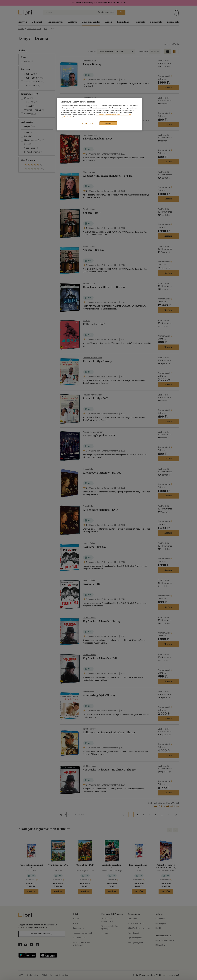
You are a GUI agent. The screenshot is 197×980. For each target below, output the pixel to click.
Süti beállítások (89, 124)
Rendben (108, 123)
